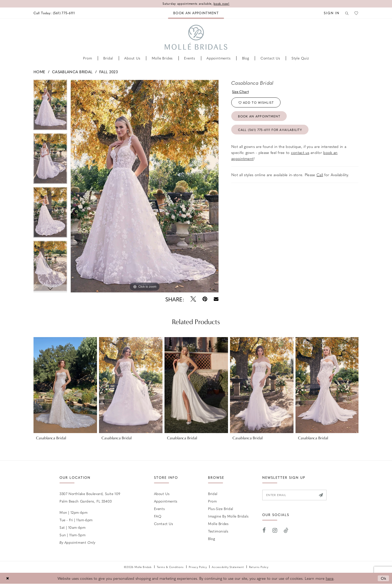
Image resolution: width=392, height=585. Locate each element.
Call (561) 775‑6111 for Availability (270, 130)
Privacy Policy (198, 567)
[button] (330, 13)
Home (39, 72)
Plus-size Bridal (221, 509)
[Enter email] (294, 495)
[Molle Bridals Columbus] (196, 37)
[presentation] (65, 385)
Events (159, 509)
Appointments (166, 501)
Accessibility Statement (228, 567)
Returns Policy (259, 567)
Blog (211, 539)
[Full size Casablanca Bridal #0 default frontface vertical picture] (145, 186)
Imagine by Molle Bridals (228, 516)
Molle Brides (218, 524)
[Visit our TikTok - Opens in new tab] (286, 530)
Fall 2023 (108, 72)
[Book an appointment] (196, 13)
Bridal (213, 494)
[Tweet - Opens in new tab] (193, 299)
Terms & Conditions (170, 567)
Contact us (164, 524)
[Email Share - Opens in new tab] (216, 299)
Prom (212, 501)
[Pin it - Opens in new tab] (205, 299)
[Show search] (346, 13)
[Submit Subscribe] (321, 495)
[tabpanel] (50, 107)
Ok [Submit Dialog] (384, 578)
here (330, 578)
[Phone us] (54, 13)
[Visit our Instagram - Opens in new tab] (275, 530)
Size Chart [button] (241, 91)
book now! (221, 4)
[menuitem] (54, 13)
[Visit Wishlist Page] (356, 13)
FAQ (158, 516)
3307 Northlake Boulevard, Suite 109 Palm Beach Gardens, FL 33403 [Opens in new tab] (90, 497)
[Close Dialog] (7, 578)
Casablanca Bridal (72, 72)
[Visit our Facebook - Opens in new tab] (264, 530)
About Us (162, 494)
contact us (300, 152)
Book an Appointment (259, 116)
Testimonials (218, 531)
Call (320, 175)
